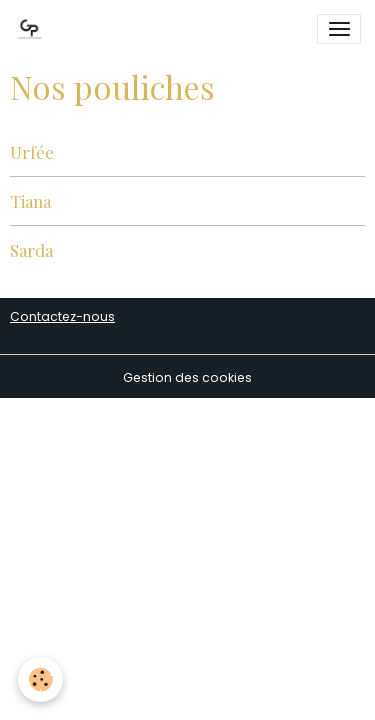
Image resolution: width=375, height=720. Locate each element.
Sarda (31, 250)
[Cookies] (40, 679)
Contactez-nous (62, 316)
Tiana (30, 201)
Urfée (32, 152)
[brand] (32, 29)
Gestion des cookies (187, 377)
